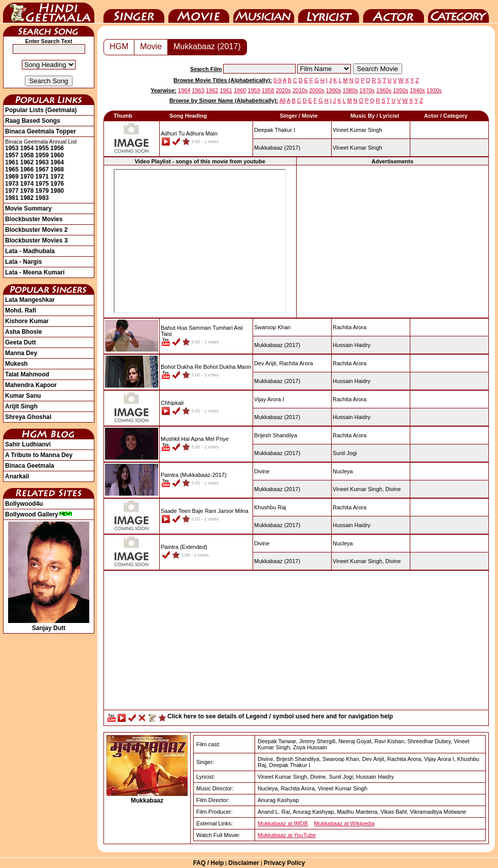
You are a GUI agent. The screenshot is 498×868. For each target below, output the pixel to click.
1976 (57, 184)
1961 (12, 162)
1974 (27, 184)
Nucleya (343, 471)
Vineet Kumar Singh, (358, 489)
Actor (394, 12)
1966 (27, 169)
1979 (42, 191)
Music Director (264, 12)
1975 (42, 184)
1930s (434, 90)
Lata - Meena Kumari (35, 272)
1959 (42, 155)
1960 (57, 155)
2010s (300, 90)
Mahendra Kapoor (31, 385)
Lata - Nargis (24, 262)
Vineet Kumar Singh (358, 130)
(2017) (277, 148)
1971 (42, 177)
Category (458, 12)
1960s (384, 90)
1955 (42, 148)
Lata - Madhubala (30, 251)
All (282, 100)
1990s (334, 90)
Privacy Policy (284, 863)
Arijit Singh (21, 406)
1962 (27, 162)
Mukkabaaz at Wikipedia (344, 823)
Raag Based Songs (33, 121)
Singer (134, 12)
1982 (27, 198)
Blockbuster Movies (34, 219)
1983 (42, 198)
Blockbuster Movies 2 (36, 230)
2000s (317, 90)
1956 (57, 148)
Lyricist (329, 12)
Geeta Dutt (21, 342)
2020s (283, 90)
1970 (27, 177)
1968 (57, 169)
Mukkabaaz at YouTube (287, 835)
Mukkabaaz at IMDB (283, 823)
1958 (27, 155)
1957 (12, 155)
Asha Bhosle (24, 332)
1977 (12, 191)
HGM (119, 46)
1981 (12, 198)
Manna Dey (21, 353)
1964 (57, 162)
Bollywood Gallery (39, 514)
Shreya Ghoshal (28, 417)
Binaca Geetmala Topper (41, 131)
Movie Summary (28, 209)
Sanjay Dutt (49, 624)
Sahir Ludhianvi (28, 444)
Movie (199, 12)
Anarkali (17, 476)
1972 (57, 177)
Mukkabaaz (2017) (207, 46)
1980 (57, 191)
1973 (12, 184)
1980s (350, 90)
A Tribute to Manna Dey (39, 455)
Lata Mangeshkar (30, 300)
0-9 (277, 80)
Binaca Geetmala (30, 466)
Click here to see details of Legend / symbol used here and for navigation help (280, 716)
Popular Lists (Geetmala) (41, 110)
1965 (12, 169)
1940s (417, 90)
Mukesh (16, 364)
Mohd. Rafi (21, 310)
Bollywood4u (24, 504)
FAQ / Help (209, 863)
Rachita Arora (350, 327)
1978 (27, 191)
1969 (12, 177)
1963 (42, 162)
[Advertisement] (393, 241)
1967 (42, 169)
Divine (393, 489)
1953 (12, 148)
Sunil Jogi (345, 453)
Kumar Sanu (23, 396)
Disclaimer (244, 863)
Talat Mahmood (27, 374)
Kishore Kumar (27, 321)
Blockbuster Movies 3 (36, 240)
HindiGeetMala (49, 12)
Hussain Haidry (352, 345)
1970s (367, 90)
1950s (401, 90)
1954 (27, 148)
